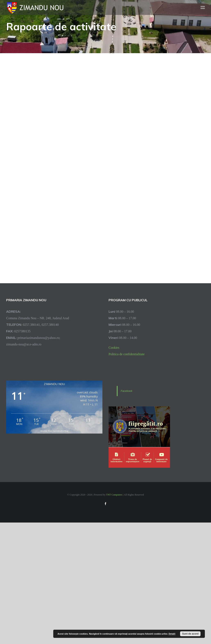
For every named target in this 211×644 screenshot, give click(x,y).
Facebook (126, 391)
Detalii (172, 634)
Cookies (114, 347)
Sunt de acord (190, 634)
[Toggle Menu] (203, 7)
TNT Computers (114, 495)
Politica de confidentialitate (127, 354)
